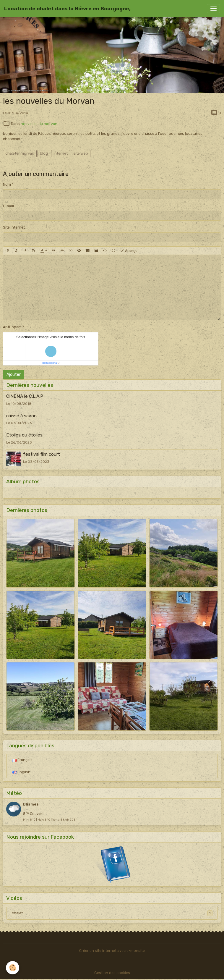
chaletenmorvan (20, 153)
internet (61, 153)
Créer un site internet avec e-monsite (112, 951)
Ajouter (14, 375)
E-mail (8, 206)
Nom (7, 185)
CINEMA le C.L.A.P (25, 396)
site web (81, 153)
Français (22, 760)
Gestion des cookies (112, 973)
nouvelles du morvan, (39, 124)
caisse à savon (21, 416)
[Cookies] (13, 968)
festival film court (42, 454)
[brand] (67, 9)
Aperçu (129, 251)
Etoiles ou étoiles (24, 435)
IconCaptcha (49, 363)
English (21, 772)
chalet (112, 913)
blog (44, 153)
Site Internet (14, 227)
